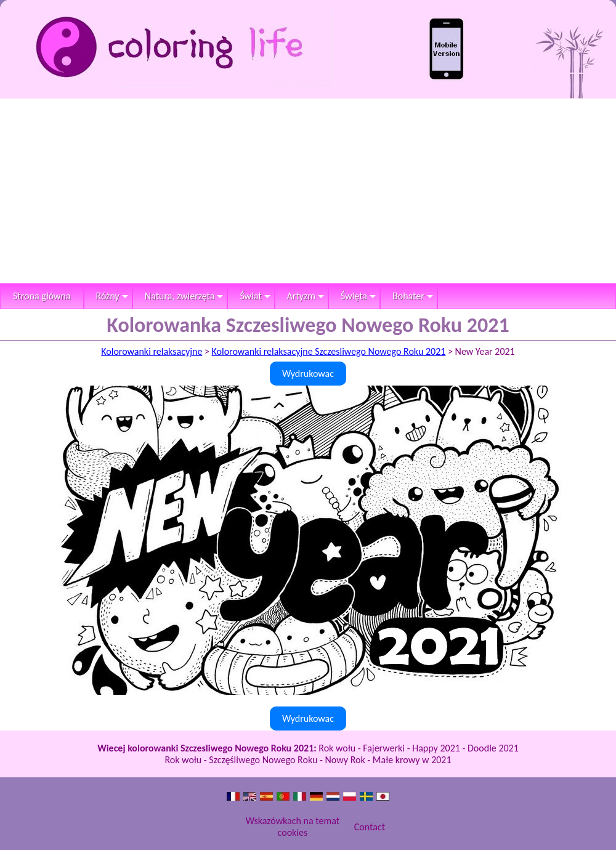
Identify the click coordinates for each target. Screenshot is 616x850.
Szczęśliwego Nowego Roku (263, 760)
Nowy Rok (345, 760)
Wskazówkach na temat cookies (293, 827)
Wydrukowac (308, 374)
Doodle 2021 (493, 748)
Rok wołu (337, 748)
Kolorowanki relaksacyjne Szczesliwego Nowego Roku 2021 (329, 351)
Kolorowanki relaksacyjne (152, 351)
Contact (370, 827)
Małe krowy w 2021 (412, 760)
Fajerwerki (384, 748)
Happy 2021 (436, 748)
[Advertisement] (308, 191)
